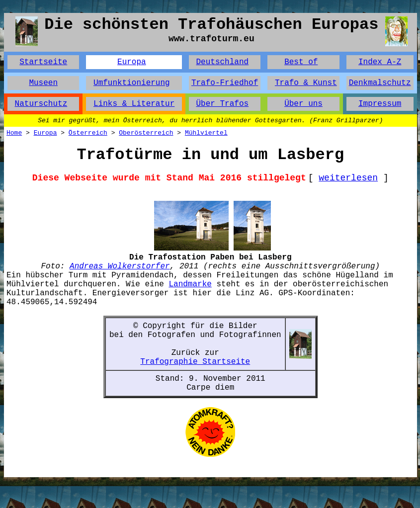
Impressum (380, 104)
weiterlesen (348, 178)
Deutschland (222, 62)
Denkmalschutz (380, 83)
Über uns (303, 104)
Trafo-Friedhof (225, 83)
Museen (43, 83)
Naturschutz (41, 104)
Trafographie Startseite (195, 362)
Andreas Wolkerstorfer (120, 266)
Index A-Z (380, 62)
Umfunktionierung (132, 83)
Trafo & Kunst (306, 83)
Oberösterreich (146, 133)
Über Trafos (222, 104)
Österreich (88, 133)
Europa (132, 62)
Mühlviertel (206, 133)
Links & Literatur (134, 104)
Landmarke (190, 284)
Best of (301, 62)
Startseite (43, 62)
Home (14, 133)
